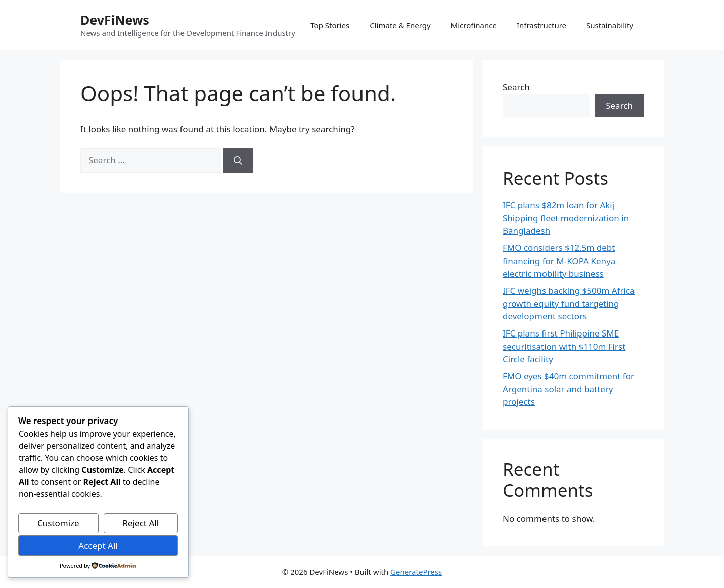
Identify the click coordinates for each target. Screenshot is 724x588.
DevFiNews (115, 20)
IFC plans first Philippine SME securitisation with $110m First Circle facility (564, 346)
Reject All (141, 523)
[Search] (238, 160)
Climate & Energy (400, 25)
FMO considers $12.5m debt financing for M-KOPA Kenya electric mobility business (559, 261)
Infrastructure (541, 25)
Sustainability (610, 25)
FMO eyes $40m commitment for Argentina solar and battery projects (569, 389)
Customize (58, 523)
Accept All (98, 545)
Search (516, 87)
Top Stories (330, 25)
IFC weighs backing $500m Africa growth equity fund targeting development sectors (569, 303)
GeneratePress (416, 572)
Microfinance (474, 25)
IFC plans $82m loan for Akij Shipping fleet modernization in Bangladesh (566, 218)
